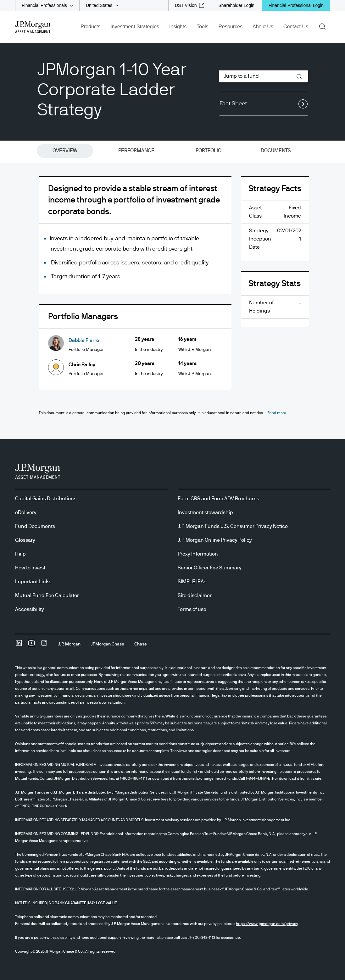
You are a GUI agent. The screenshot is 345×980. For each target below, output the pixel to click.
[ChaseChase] (141, 644)
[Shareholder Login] (236, 5)
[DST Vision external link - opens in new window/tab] (190, 5)
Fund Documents (35, 526)
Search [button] (324, 26)
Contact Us (296, 27)
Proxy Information (198, 554)
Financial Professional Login (296, 5)
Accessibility (30, 609)
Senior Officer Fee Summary (210, 568)
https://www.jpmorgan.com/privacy (267, 924)
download (161, 778)
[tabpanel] (173, 288)
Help (20, 554)
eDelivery (26, 512)
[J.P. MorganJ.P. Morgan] (69, 644)
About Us (263, 27)
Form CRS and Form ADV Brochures (218, 499)
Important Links (33, 582)
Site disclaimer (195, 595)
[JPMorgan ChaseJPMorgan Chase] (107, 644)
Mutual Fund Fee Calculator (47, 595)
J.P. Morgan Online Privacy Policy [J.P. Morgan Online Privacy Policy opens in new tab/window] (215, 540)
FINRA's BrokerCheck (49, 806)
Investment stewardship (205, 512)
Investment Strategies (135, 27)
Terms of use (192, 609)
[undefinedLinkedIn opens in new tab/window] (19, 645)
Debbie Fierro (84, 341)
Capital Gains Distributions (46, 499)
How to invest (30, 568)
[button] (299, 77)
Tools (202, 27)
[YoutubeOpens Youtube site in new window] (31, 645)
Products (90, 27)
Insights (178, 27)
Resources (231, 27)
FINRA (25, 806)
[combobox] (264, 76)
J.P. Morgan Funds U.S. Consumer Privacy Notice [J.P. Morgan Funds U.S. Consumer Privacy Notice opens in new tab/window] (233, 526)
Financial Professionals (44, 5)
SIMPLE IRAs (192, 582)
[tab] (65, 151)
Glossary (25, 540)
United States (99, 5)
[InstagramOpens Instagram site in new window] (44, 645)
